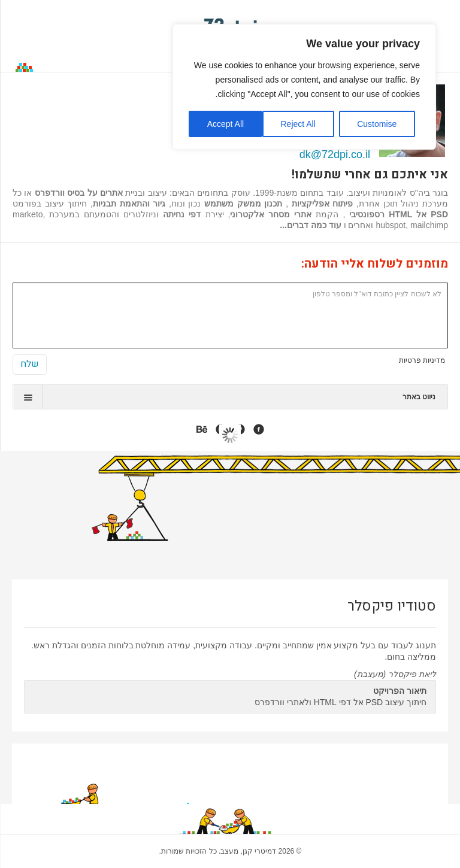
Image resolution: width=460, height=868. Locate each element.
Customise (377, 124)
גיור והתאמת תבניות (129, 204)
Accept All (226, 124)
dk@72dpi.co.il (335, 154)
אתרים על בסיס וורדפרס (79, 193)
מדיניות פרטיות (422, 360)
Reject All (298, 124)
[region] (304, 87)
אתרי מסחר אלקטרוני (271, 214)
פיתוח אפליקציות (320, 204)
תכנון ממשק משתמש (243, 204)
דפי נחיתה (182, 214)
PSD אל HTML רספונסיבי (399, 214)
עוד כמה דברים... (310, 225)
